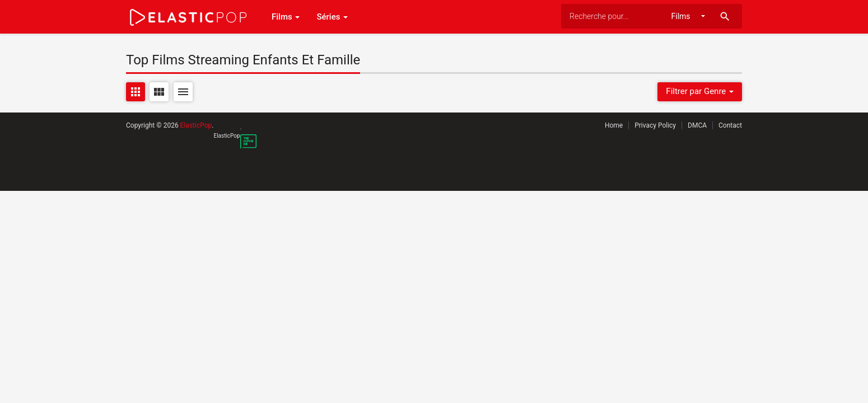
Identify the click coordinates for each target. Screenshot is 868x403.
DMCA (697, 125)
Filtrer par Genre (700, 91)
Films (286, 17)
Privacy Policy (655, 125)
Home (614, 125)
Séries (332, 17)
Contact (730, 125)
